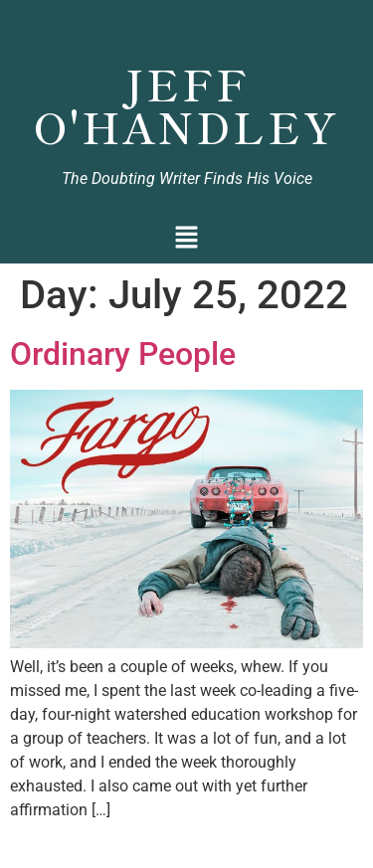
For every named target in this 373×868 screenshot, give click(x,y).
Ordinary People (123, 354)
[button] (186, 239)
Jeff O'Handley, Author (186, 26)
